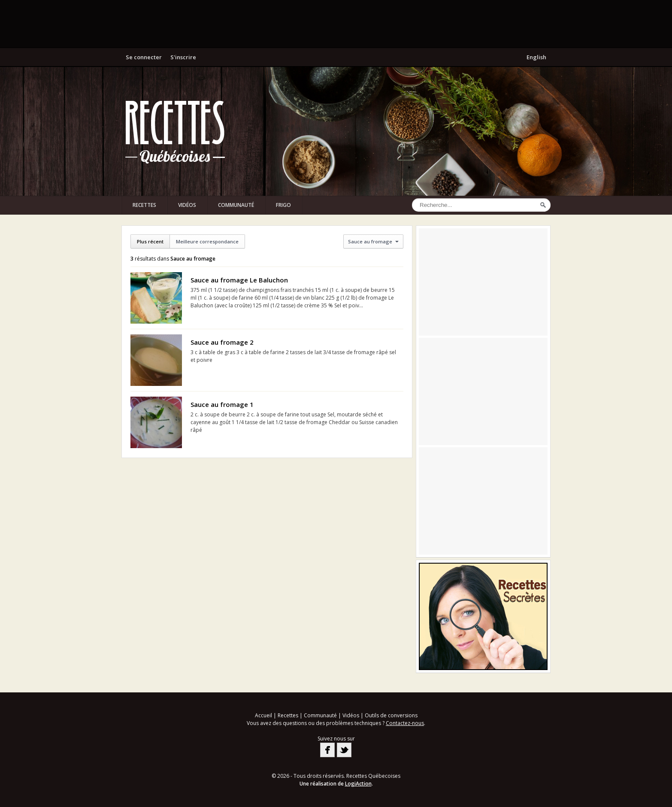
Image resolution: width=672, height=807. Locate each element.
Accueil (263, 715)
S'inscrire (183, 57)
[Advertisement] (336, 24)
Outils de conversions (391, 715)
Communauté (236, 205)
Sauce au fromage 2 (222, 342)
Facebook (327, 750)
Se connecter (144, 57)
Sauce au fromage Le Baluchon (239, 280)
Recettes (144, 205)
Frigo (283, 205)
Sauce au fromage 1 (222, 404)
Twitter (344, 750)
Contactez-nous (405, 723)
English (536, 57)
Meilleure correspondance (207, 241)
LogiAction (358, 784)
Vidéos (187, 205)
